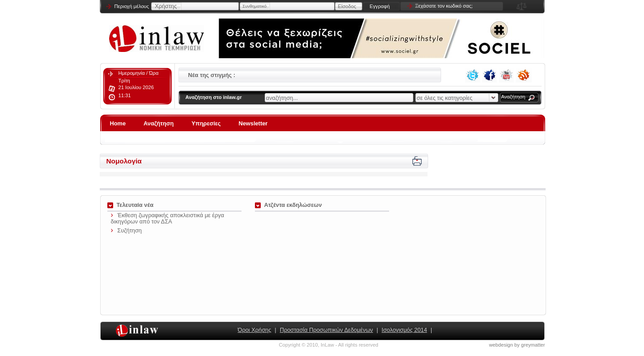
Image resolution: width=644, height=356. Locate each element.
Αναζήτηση (513, 97)
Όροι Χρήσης (255, 330)
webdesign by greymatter (517, 345)
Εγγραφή (379, 6)
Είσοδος (347, 6)
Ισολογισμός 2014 (404, 330)
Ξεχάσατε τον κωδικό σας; (444, 6)
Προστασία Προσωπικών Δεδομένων (326, 330)
